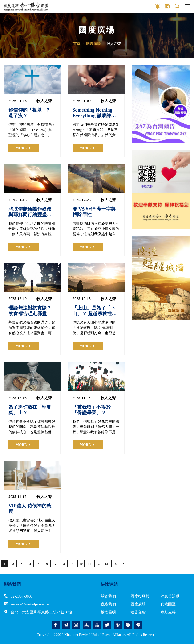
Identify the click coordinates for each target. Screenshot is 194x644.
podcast (118, 625)
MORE (21, 148)
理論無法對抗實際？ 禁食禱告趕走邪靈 (30, 311)
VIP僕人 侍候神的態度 (30, 509)
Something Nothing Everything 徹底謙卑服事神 (94, 113)
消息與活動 (170, 596)
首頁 (77, 44)
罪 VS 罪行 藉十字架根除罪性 (94, 212)
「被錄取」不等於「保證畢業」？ (92, 410)
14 (115, 564)
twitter (107, 625)
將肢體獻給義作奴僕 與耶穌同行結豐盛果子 (30, 212)
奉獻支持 (168, 612)
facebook (56, 625)
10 (81, 564)
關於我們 (108, 596)
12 (98, 564)
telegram (66, 625)
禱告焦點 (138, 612)
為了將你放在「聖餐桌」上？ (30, 410)
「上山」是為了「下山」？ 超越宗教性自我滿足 (95, 311)
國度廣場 (93, 44)
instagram (76, 625)
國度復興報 (140, 596)
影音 (158, 7)
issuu (128, 625)
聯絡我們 (108, 604)
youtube (97, 625)
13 (107, 564)
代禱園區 (168, 604)
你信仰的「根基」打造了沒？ (30, 113)
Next (187, 104)
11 (89, 564)
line (138, 625)
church (87, 625)
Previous (135, 104)
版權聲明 (108, 612)
